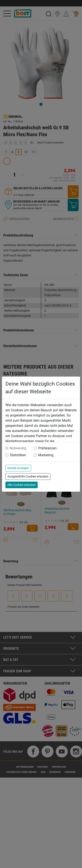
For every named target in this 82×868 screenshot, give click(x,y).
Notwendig (18, 448)
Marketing (46, 455)
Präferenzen (47, 448)
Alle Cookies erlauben (22, 485)
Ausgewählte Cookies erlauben (28, 476)
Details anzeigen (18, 468)
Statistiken (18, 455)
